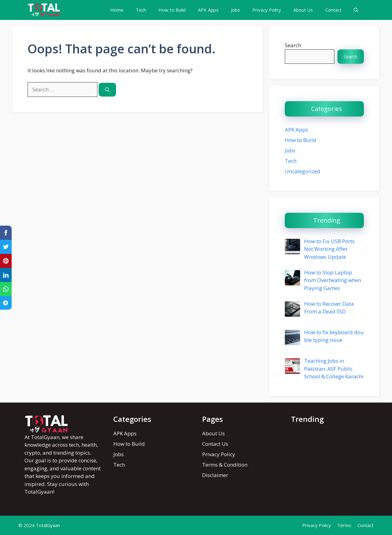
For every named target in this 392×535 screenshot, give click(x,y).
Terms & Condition (225, 465)
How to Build (172, 10)
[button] (356, 10)
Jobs (236, 10)
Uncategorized (303, 171)
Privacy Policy (267, 10)
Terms (344, 525)
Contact (333, 10)
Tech (141, 10)
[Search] (107, 90)
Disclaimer (215, 475)
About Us (303, 10)
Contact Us (215, 444)
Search (293, 45)
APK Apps (208, 10)
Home (117, 10)
